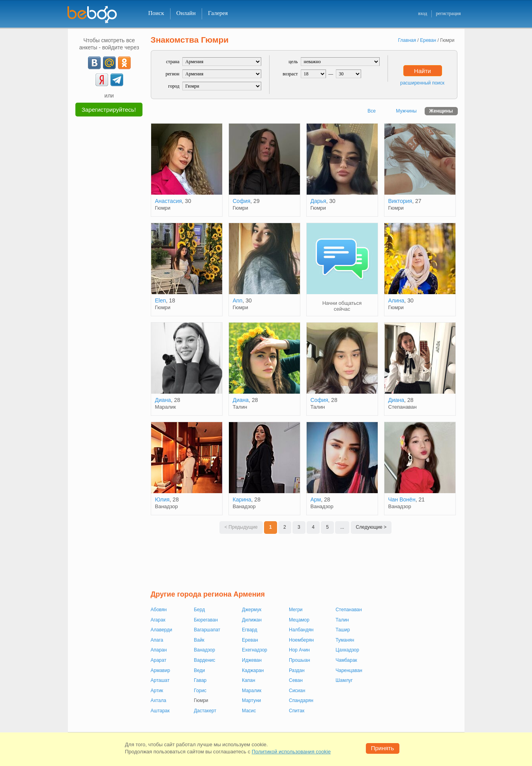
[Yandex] (102, 80)
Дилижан (252, 620)
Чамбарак (346, 660)
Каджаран (253, 670)
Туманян (345, 640)
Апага (157, 640)
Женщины (441, 111)
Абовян (159, 610)
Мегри (296, 610)
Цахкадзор (347, 650)
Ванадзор (204, 650)
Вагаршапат (207, 630)
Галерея (218, 13)
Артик (157, 691)
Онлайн (186, 13)
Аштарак (160, 711)
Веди (199, 670)
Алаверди (162, 630)
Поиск (156, 13)
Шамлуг (344, 680)
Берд (199, 610)
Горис (200, 691)
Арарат (159, 660)
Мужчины (406, 111)
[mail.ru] (109, 63)
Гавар (200, 680)
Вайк (199, 640)
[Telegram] (117, 80)
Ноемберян (301, 640)
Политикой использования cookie (291, 752)
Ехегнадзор (255, 650)
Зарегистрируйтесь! (109, 110)
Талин (342, 620)
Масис (249, 711)
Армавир (160, 670)
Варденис (204, 660)
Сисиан (297, 691)
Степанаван (349, 610)
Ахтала (159, 700)
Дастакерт (205, 711)
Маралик (252, 691)
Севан (296, 680)
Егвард (250, 630)
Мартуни (251, 700)
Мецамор (299, 620)
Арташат (160, 680)
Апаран (159, 650)
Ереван (250, 640)
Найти (422, 71)
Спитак (297, 711)
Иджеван (252, 660)
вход (422, 13)
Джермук (252, 610)
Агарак (158, 620)
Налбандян (301, 630)
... (342, 527)
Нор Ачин (299, 650)
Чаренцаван (349, 670)
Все (372, 111)
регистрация (448, 13)
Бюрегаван (206, 620)
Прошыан (300, 660)
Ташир (343, 630)
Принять (383, 748)
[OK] (124, 63)
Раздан (297, 670)
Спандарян (301, 700)
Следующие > (371, 527)
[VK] (94, 63)
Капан (248, 680)
